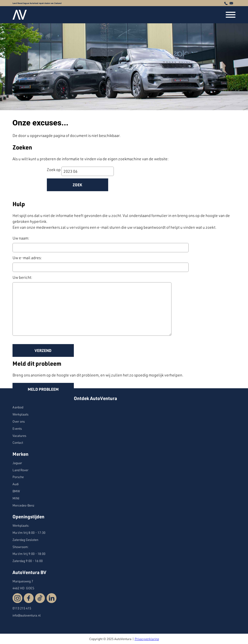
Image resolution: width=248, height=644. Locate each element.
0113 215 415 (22, 608)
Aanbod (18, 407)
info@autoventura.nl (27, 615)
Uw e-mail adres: (27, 258)
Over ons (19, 421)
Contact (18, 443)
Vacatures (19, 436)
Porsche (18, 477)
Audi (16, 484)
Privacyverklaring (147, 639)
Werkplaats (20, 414)
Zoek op (54, 169)
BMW (16, 491)
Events (17, 429)
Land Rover (20, 470)
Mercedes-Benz (23, 505)
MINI (16, 498)
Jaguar (17, 463)
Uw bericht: (22, 277)
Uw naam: (21, 238)
